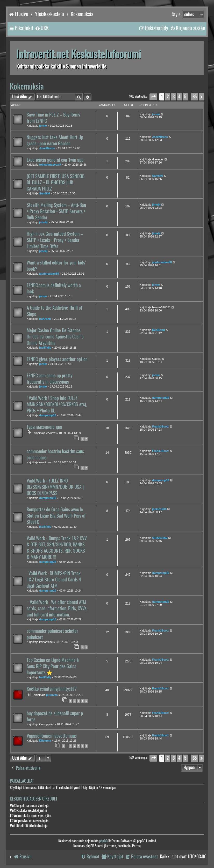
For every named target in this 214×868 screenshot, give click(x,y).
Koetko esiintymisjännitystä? (52, 689)
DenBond (158, 330)
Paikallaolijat (22, 781)
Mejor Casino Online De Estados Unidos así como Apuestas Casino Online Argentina (55, 337)
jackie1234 (159, 509)
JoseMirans (47, 148)
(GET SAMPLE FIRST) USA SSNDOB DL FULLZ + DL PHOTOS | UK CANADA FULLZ (56, 182)
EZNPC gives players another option (57, 359)
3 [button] (173, 97)
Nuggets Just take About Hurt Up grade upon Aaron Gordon (55, 140)
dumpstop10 (48, 415)
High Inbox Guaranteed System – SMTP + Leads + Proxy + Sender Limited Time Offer (55, 240)
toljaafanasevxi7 (50, 165)
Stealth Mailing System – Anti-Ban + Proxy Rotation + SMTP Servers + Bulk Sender (56, 211)
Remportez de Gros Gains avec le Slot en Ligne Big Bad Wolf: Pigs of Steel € (56, 516)
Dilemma (45, 741)
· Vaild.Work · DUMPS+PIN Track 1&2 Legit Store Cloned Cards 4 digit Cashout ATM (54, 580)
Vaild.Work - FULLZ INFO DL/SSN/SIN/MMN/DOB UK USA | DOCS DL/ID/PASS (55, 487)
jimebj (43, 222)
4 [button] (179, 97)
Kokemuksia (27, 86)
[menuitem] (42, 28)
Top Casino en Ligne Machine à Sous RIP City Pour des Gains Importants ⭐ (53, 666)
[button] (153, 97)
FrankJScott (160, 426)
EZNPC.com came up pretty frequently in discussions (50, 379)
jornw (43, 126)
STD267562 (160, 538)
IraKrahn (45, 319)
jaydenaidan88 (49, 274)
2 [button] (168, 97)
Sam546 (45, 193)
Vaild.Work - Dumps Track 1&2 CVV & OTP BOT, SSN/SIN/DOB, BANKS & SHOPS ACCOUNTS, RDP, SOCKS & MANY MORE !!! (57, 548)
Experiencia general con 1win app (55, 160)
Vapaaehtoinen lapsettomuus (52, 736)
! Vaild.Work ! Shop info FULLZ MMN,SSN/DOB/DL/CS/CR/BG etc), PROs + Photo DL (57, 404)
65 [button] (195, 97)
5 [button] (185, 97)
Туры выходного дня (44, 427)
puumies (52, 695)
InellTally (45, 348)
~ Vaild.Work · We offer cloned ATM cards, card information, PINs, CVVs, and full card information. (57, 608)
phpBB (103, 841)
